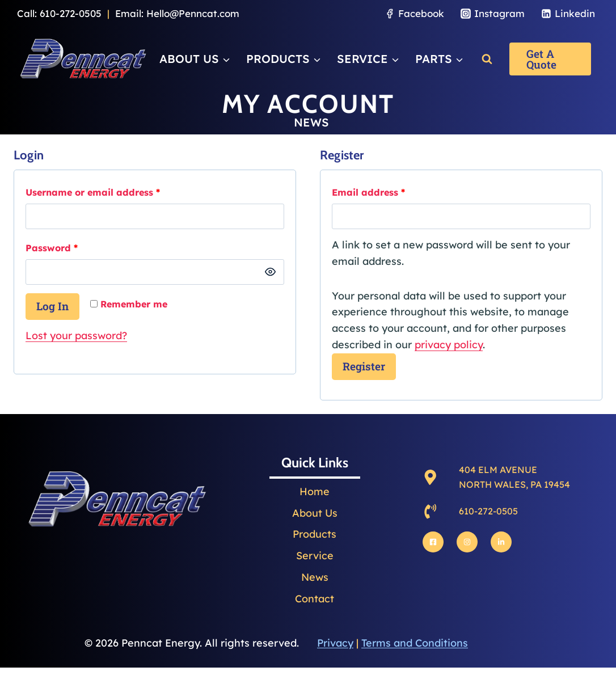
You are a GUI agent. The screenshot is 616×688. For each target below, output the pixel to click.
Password (54, 248)
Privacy (335, 643)
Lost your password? (76, 335)
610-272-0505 (71, 13)
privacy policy (449, 345)
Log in (52, 306)
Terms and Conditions (415, 643)
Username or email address (96, 193)
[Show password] (270, 272)
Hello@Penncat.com (193, 13)
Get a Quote (541, 59)
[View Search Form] (487, 59)
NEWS (311, 122)
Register (364, 366)
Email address (371, 193)
